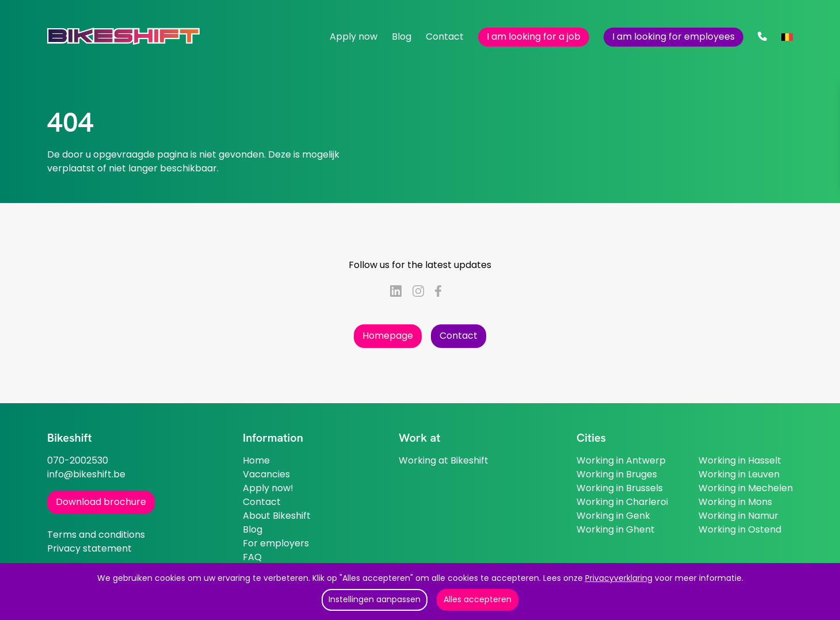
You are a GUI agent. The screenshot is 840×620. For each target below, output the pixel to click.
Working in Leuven (739, 474)
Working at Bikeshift (444, 460)
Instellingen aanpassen (375, 599)
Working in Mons (735, 502)
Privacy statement (89, 548)
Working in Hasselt (740, 460)
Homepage (388, 336)
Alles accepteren (478, 599)
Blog (402, 37)
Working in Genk (613, 516)
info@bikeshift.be (86, 474)
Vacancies (266, 474)
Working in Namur (738, 516)
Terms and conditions (96, 535)
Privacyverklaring (619, 578)
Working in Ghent (616, 529)
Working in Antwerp (621, 460)
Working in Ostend (740, 529)
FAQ (252, 557)
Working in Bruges (617, 474)
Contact (445, 37)
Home (256, 460)
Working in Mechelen (746, 488)
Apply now (354, 37)
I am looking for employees (673, 37)
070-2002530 (78, 460)
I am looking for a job (534, 37)
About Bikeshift (277, 516)
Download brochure (101, 502)
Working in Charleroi (622, 502)
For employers (276, 543)
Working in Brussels (620, 488)
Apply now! (268, 488)
